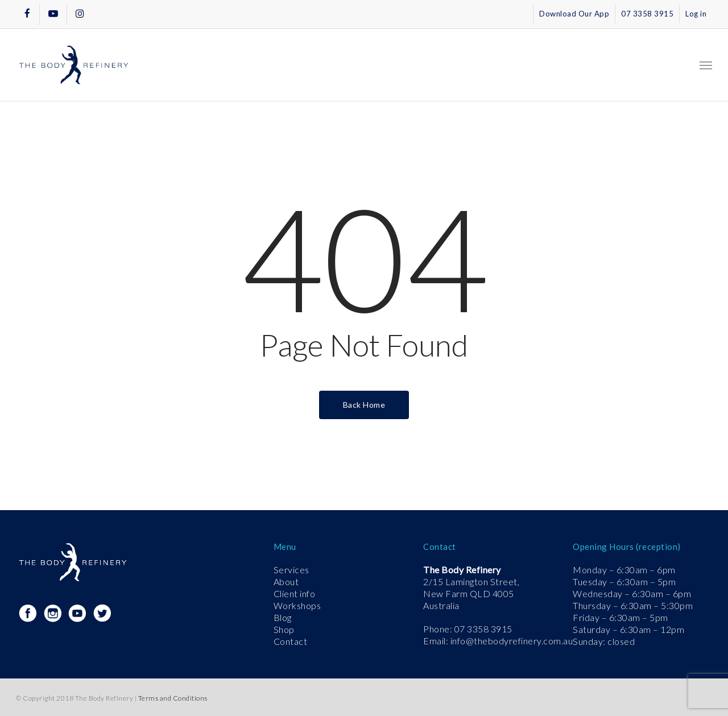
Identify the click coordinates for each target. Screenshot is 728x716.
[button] (706, 65)
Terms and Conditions (173, 698)
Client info (295, 593)
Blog (283, 617)
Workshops (297, 605)
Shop (284, 629)
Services (291, 570)
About (286, 582)
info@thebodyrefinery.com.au (512, 641)
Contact (291, 641)
